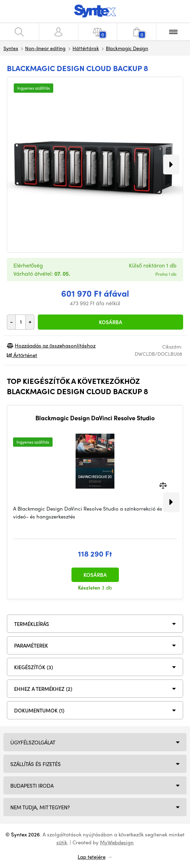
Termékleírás (32, 624)
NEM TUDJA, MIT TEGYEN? (40, 807)
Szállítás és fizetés (36, 764)
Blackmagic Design (127, 48)
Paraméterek (31, 646)
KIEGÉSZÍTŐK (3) (33, 667)
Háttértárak (86, 48)
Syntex (11, 48)
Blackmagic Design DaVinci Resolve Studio (95, 418)
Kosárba (111, 322)
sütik (62, 842)
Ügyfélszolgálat (33, 742)
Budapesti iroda (32, 786)
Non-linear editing (45, 48)
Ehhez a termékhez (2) (43, 689)
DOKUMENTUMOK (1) (39, 710)
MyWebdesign (117, 842)
